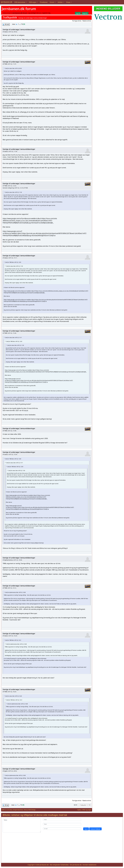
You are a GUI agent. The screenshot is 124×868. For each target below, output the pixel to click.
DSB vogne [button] (33, 2)
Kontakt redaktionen (90, 865)
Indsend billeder (95, 829)
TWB (6, 64)
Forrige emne (77, 21)
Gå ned (7, 24)
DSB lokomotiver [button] (20, 2)
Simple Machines (18, 810)
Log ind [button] (78, 13)
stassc (6, 32)
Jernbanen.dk (7, 2)
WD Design (32, 810)
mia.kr (26, 410)
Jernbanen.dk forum (19, 9)
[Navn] (62, 824)
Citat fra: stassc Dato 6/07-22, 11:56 (13, 192)
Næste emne (87, 21)
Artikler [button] (60, 2)
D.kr (27, 95)
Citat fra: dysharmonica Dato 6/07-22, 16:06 (15, 592)
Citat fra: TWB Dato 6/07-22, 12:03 (13, 262)
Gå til (75, 805)
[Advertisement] (62, 849)
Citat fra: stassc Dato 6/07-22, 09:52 (13, 68)
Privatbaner (44, 2)
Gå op (6, 805)
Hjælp (79, 810)
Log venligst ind (33, 13)
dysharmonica (9, 560)
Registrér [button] (85, 13)
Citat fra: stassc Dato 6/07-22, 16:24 (13, 696)
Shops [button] (68, 2)
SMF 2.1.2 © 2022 (7, 810)
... (20, 24)
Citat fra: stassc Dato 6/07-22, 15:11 (13, 337)
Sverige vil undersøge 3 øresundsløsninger (19, 29)
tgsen (6, 771)
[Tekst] (22, 825)
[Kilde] (62, 820)
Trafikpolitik (10, 17)
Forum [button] (52, 2)
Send (86, 829)
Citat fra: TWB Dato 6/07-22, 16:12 (13, 640)
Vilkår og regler (87, 810)
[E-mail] (62, 829)
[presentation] (97, 822)
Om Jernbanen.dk (76, 865)
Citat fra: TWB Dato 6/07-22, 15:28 (13, 459)
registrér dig (46, 13)
